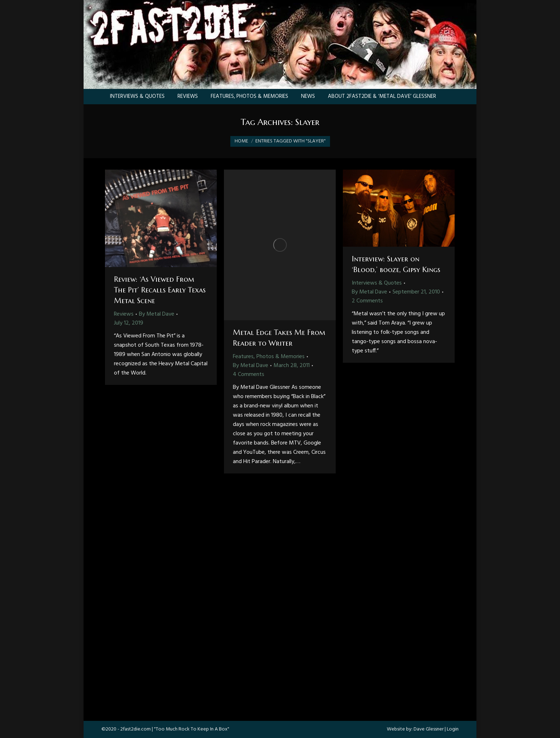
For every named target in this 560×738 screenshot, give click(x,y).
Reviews (124, 314)
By (157, 314)
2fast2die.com (136, 729)
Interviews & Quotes (377, 283)
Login (453, 729)
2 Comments (367, 301)
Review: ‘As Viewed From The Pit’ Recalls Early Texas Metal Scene (160, 290)
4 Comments (249, 375)
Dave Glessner (429, 729)
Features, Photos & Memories (269, 357)
